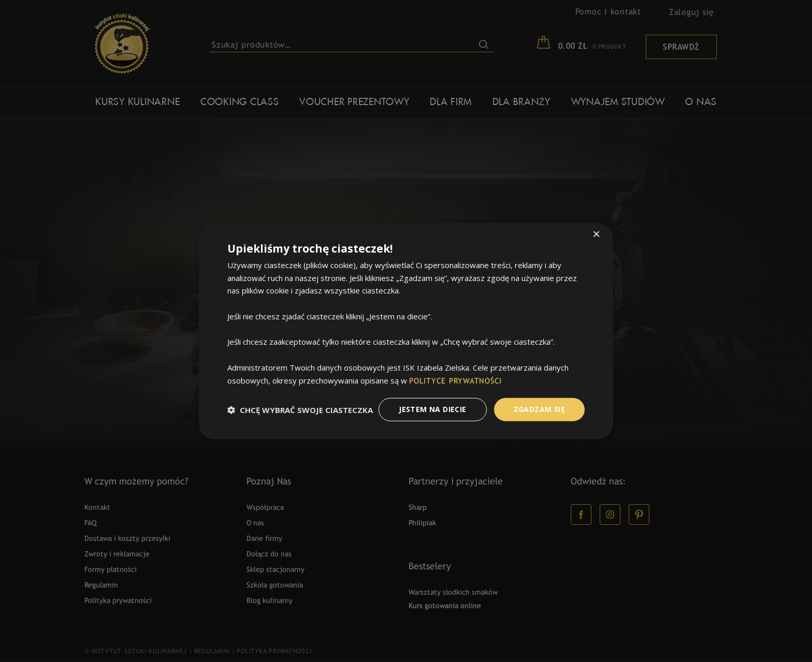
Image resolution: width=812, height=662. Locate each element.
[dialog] (406, 331)
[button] (300, 409)
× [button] (596, 235)
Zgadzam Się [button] (539, 409)
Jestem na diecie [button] (432, 409)
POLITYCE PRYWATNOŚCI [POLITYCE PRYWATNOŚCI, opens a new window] (455, 381)
